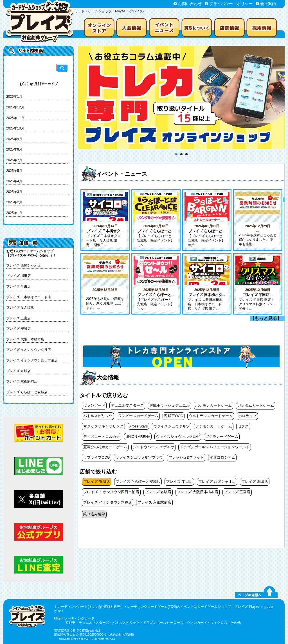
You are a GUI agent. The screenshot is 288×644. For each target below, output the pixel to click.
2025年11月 (15, 118)
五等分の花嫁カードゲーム (105, 447)
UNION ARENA (138, 437)
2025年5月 (14, 171)
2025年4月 (14, 181)
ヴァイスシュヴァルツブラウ (139, 457)
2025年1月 (14, 213)
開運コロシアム (222, 457)
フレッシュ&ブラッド (186, 457)
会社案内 (268, 4)
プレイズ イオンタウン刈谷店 (29, 350)
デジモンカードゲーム (214, 426)
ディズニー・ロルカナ (102, 437)
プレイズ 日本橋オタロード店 (29, 297)
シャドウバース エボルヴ (153, 447)
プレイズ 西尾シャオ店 (23, 265)
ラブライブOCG (96, 457)
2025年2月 (14, 202)
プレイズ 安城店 (18, 329)
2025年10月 (15, 128)
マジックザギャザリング (103, 426)
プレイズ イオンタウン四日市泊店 (32, 360)
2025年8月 (14, 149)
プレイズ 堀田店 (18, 276)
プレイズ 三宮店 (18, 318)
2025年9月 (14, 139)
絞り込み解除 (94, 514)
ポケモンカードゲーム (213, 405)
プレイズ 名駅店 (18, 371)
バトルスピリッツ (98, 416)
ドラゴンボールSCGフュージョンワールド (215, 447)
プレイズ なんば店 (20, 308)
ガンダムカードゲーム (256, 405)
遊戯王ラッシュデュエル (169, 405)
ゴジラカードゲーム (222, 437)
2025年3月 (14, 192)
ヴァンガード (94, 405)
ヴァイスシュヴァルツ (172, 426)
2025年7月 (14, 160)
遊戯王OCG (174, 416)
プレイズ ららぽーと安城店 (27, 392)
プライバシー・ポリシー (231, 4)
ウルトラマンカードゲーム (211, 416)
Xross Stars (138, 426)
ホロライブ (247, 416)
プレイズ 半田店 (18, 286)
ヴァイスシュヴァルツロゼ (178, 437)
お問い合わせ (190, 4)
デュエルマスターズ (127, 405)
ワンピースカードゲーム (138, 416)
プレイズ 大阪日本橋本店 (25, 339)
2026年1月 (14, 97)
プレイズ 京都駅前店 (22, 381)
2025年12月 (15, 107)
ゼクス (243, 426)
